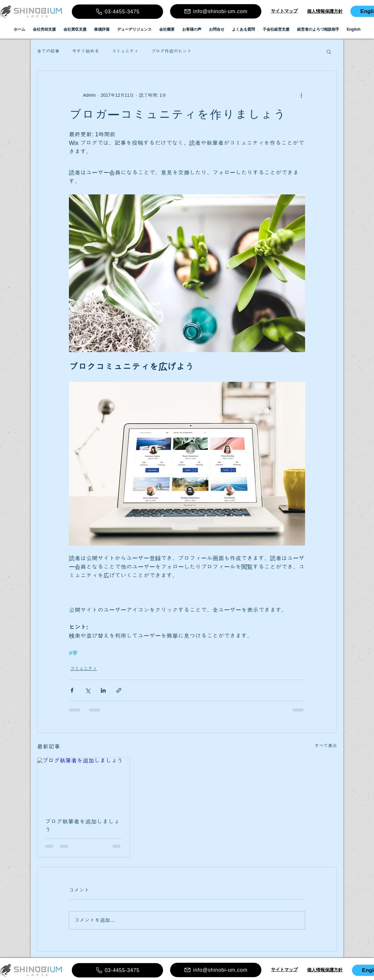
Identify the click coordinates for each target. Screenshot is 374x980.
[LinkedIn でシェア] (103, 690)
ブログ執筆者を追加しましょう (82, 826)
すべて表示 (326, 746)
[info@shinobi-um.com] (216, 11)
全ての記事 (48, 51)
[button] (329, 51)
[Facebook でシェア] (72, 690)
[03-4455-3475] (117, 12)
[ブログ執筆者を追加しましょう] (83, 784)
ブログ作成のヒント (171, 51)
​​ (284, 11)
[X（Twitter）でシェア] (88, 690)
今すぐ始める (86, 51)
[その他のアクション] (301, 95)
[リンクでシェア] (119, 690)
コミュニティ (125, 51)
